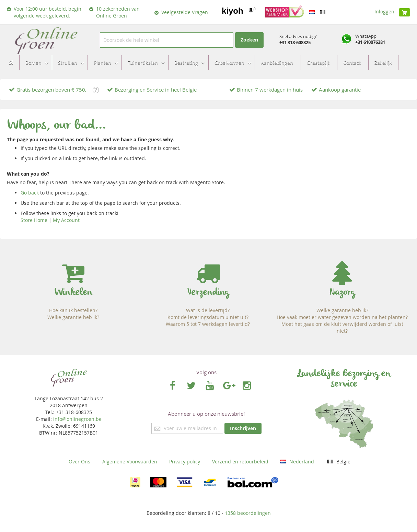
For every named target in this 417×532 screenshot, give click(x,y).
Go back (30, 193)
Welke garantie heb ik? (73, 317)
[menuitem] (35, 63)
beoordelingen (248, 513)
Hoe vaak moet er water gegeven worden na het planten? (342, 317)
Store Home (34, 220)
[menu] (208, 63)
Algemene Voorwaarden (130, 462)
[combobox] (167, 40)
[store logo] (46, 40)
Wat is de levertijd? (208, 310)
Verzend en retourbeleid (240, 462)
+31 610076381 (370, 42)
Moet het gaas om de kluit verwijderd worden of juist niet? (342, 327)
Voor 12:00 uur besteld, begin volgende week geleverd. (48, 12)
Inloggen (384, 11)
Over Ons (79, 462)
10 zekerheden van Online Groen (118, 12)
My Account (66, 220)
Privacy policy (185, 462)
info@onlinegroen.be (77, 419)
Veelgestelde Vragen (185, 12)
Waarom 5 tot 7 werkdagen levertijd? (208, 324)
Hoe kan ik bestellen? (73, 310)
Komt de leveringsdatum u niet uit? (208, 317)
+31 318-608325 (295, 43)
